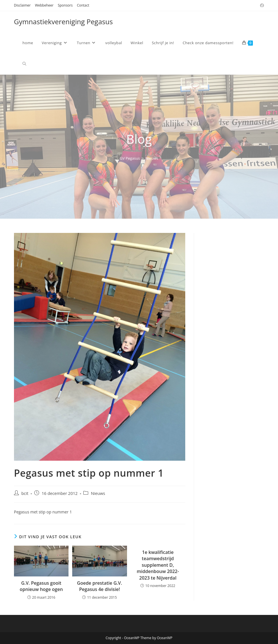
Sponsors (65, 5)
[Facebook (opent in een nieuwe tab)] (261, 5)
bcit (25, 493)
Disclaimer (22, 5)
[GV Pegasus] (130, 158)
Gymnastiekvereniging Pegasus (63, 22)
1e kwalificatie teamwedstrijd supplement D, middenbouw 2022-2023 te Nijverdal (158, 565)
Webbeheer (44, 5)
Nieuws (152, 158)
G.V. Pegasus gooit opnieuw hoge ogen (41, 586)
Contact (83, 5)
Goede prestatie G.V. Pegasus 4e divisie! (100, 586)
